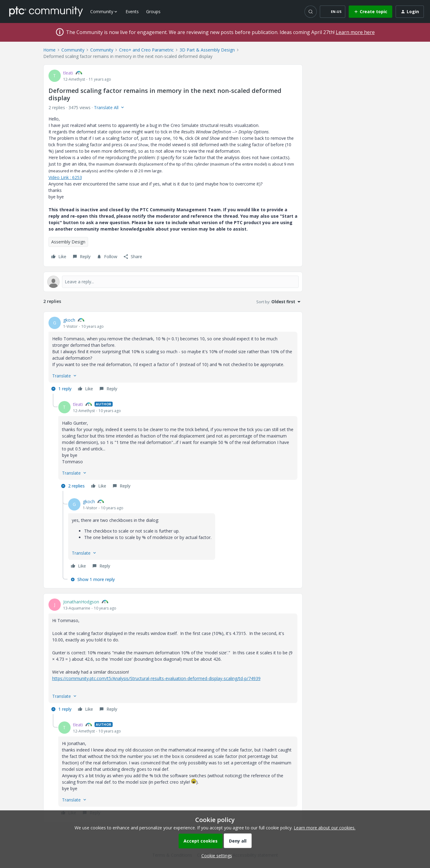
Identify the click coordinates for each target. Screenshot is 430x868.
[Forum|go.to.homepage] (46, 11)
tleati (68, 73)
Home (49, 50)
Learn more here (355, 32)
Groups (153, 11)
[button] (333, 12)
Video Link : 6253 (65, 177)
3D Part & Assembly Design (207, 50)
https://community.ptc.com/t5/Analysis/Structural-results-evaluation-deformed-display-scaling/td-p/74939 (156, 678)
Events (132, 11)
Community (73, 50)
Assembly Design (68, 242)
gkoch (69, 320)
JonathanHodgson (81, 602)
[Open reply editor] (173, 282)
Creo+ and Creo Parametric (146, 50)
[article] (173, 355)
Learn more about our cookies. (325, 828)
